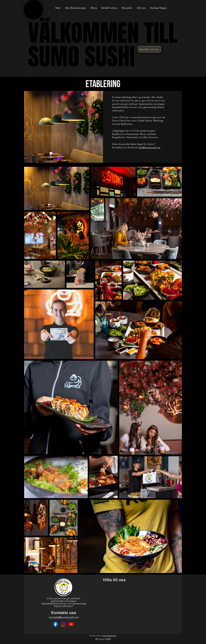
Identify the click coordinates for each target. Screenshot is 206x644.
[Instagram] (63, 624)
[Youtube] (71, 624)
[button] (94, 8)
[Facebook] (55, 624)
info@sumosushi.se (149, 147)
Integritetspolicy (110, 636)
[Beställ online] (150, 49)
